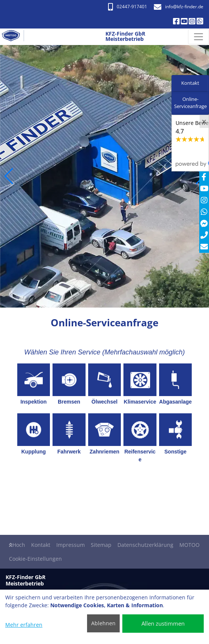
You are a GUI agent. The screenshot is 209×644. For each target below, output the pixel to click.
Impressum (71, 545)
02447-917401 (128, 7)
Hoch (17, 545)
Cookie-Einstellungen (35, 559)
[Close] (204, 122)
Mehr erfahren (24, 625)
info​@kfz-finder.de (179, 7)
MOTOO (189, 545)
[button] (9, 176)
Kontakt (41, 545)
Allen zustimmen (163, 623)
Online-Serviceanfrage (190, 103)
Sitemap (101, 545)
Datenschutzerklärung (145, 545)
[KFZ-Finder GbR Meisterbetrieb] (14, 37)
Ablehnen (103, 623)
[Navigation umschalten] (198, 37)
